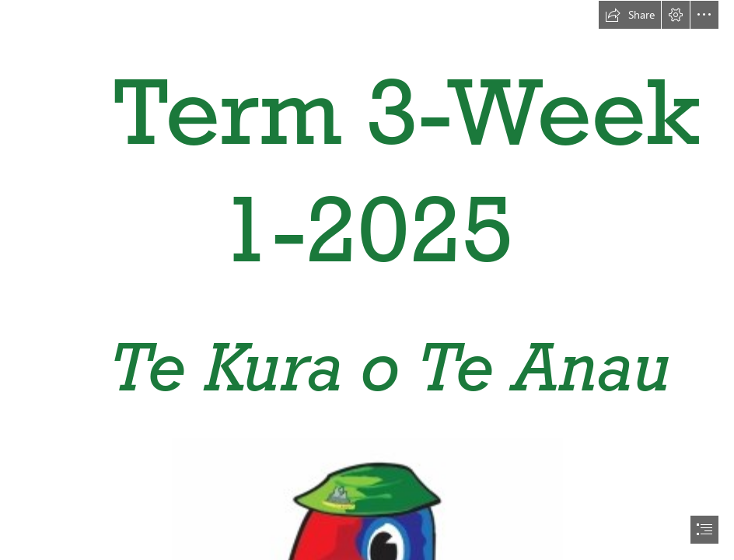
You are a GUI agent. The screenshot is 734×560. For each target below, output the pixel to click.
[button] (630, 15)
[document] (367, 280)
